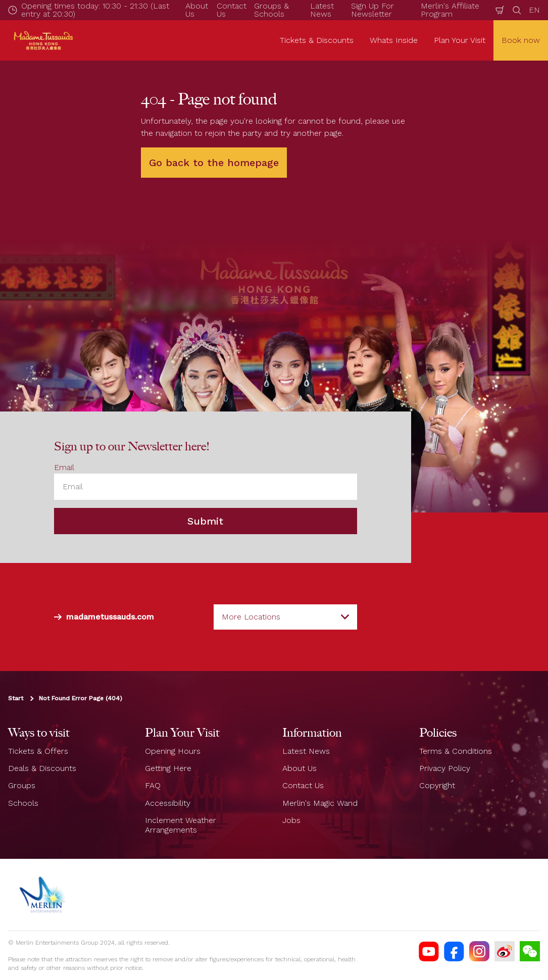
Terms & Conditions (456, 751)
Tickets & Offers (38, 751)
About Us (300, 768)
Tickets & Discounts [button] (317, 40)
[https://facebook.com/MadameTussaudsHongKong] (454, 951)
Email (64, 467)
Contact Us (303, 785)
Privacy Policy (445, 768)
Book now (521, 40)
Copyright (437, 785)
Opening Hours (173, 751)
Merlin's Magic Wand (320, 803)
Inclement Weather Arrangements (181, 825)
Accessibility (168, 803)
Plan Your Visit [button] (460, 40)
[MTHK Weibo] (505, 951)
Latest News (306, 751)
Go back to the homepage (214, 163)
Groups (22, 785)
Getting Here (168, 768)
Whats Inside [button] (394, 40)
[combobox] (285, 617)
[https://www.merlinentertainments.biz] (44, 895)
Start (16, 698)
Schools (23, 803)
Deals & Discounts (42, 768)
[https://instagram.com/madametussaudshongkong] (479, 951)
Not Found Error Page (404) (81, 698)
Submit (205, 521)
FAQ (153, 785)
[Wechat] (530, 951)
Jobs (291, 820)
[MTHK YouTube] (429, 951)
